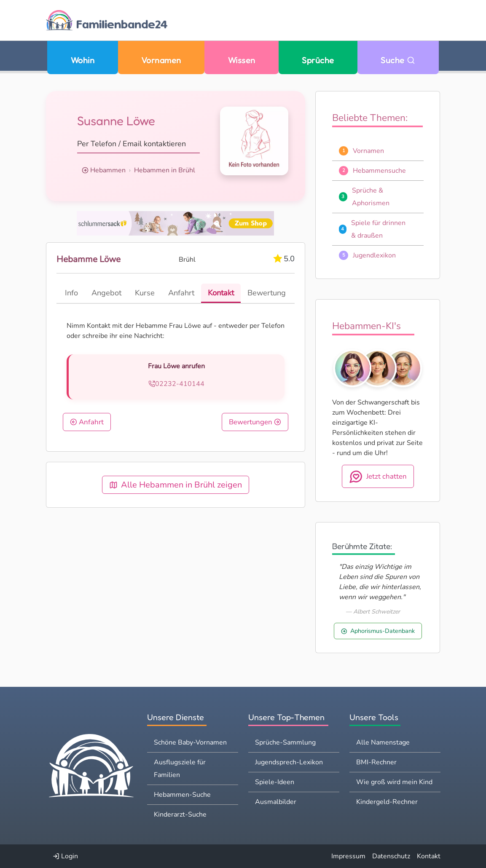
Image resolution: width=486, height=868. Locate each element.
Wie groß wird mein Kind (394, 782)
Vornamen (161, 60)
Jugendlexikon (374, 255)
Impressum (348, 856)
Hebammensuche (379, 171)
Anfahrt (87, 422)
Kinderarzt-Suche (180, 814)
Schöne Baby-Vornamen (190, 742)
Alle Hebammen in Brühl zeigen (176, 485)
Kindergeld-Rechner (387, 802)
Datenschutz (391, 856)
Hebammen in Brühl (165, 170)
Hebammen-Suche (182, 795)
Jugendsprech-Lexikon (289, 762)
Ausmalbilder (276, 802)
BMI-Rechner (376, 762)
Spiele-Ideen (275, 782)
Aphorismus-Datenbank (378, 631)
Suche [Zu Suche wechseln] (398, 60)
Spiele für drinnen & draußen (378, 229)
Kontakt (429, 856)
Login (65, 856)
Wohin (83, 60)
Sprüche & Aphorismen (371, 197)
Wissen (242, 60)
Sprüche (318, 60)
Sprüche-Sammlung (285, 742)
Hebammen (108, 170)
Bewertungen (255, 422)
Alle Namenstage (383, 742)
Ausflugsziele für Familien (180, 769)
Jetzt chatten (378, 477)
